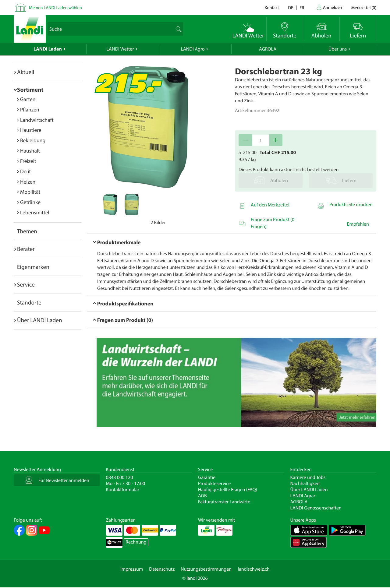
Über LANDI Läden (309, 490)
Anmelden (333, 7)
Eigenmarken (33, 267)
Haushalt (30, 151)
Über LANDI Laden (40, 320)
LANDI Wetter (120, 49)
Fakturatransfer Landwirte (224, 502)
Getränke (30, 202)
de (291, 7)
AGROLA (268, 49)
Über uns (338, 49)
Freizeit (28, 161)
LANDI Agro (193, 49)
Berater (26, 249)
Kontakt (272, 7)
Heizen (28, 182)
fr (302, 7)
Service (26, 284)
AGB (202, 496)
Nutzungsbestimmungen (206, 569)
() (364, 7)
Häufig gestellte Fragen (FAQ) (228, 490)
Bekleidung (33, 140)
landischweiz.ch (254, 569)
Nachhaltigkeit (305, 484)
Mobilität (30, 192)
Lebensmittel (35, 212)
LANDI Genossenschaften (316, 508)
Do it (25, 171)
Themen (27, 231)
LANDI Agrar (303, 496)
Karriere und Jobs (308, 477)
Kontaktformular (123, 490)
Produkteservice (214, 484)
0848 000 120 (120, 477)
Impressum (132, 569)
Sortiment (30, 90)
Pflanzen (30, 109)
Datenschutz (162, 569)
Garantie (207, 477)
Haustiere (31, 130)
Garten (28, 99)
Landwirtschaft (37, 120)
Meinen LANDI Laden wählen (55, 7)
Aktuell (26, 72)
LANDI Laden (48, 49)
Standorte (29, 302)
